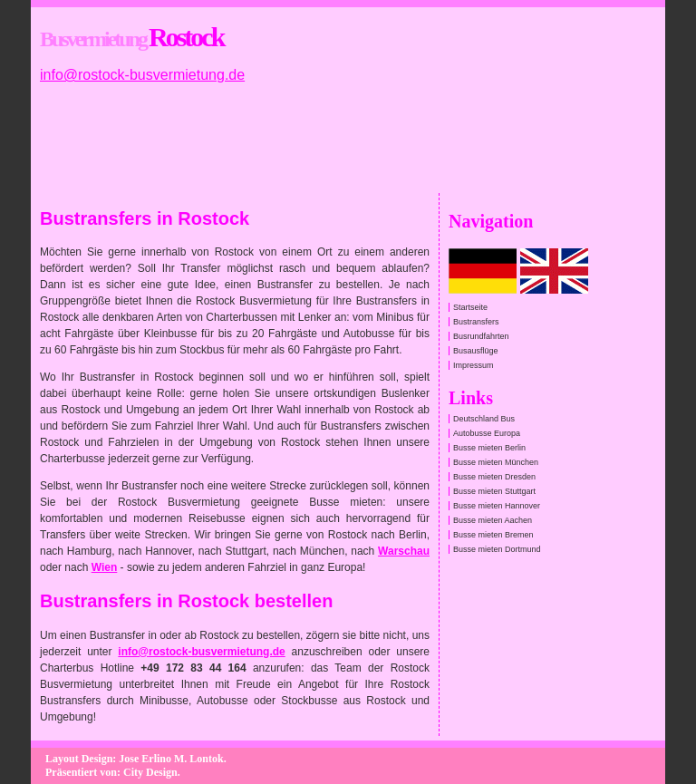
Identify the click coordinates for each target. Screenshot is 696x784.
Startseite (470, 307)
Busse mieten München (496, 462)
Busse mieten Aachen (493, 520)
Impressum (474, 365)
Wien (105, 567)
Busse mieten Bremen (493, 535)
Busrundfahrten (481, 336)
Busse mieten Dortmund (497, 549)
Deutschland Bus (484, 419)
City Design (150, 772)
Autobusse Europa (487, 433)
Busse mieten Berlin (489, 448)
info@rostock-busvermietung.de (142, 75)
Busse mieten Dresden (494, 477)
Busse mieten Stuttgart (494, 491)
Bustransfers (476, 322)
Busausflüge (476, 351)
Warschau (404, 551)
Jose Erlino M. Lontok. (172, 759)
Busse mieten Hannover (497, 506)
